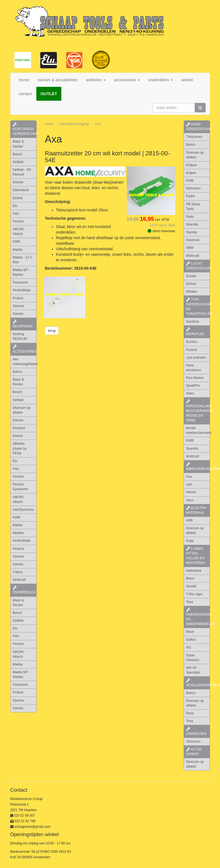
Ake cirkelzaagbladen (25, 362)
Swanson (193, 240)
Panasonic (21, 282)
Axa (98, 124)
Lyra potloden (196, 358)
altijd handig (194, 752)
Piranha (18, 549)
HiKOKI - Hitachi (19, 231)
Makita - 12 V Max (23, 260)
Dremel (18, 182)
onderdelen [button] (160, 80)
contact (26, 94)
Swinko (18, 314)
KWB (17, 242)
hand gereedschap (198, 127)
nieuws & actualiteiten (58, 80)
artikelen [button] (96, 80)
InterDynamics (23, 510)
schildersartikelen (198, 683)
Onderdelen (24, 590)
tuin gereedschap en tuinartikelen (198, 306)
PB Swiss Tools (193, 207)
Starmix (18, 306)
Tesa (190, 602)
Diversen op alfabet (22, 410)
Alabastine (194, 571)
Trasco (18, 572)
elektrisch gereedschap (25, 129)
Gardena (193, 322)
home (24, 80)
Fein (16, 214)
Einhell (18, 198)
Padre (191, 196)
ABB (189, 520)
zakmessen (196, 731)
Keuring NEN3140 (20, 336)
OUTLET (49, 94)
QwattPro (193, 386)
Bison (190, 578)
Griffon (191, 640)
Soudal (191, 586)
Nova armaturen (194, 368)
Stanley (192, 232)
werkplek (195, 332)
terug (52, 331)
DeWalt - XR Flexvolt (22, 172)
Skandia (192, 224)
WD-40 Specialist (193, 670)
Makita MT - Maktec (22, 272)
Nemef (191, 492)
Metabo (18, 533)
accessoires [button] (127, 80)
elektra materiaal (196, 510)
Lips (189, 484)
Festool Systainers (21, 487)
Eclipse (192, 165)
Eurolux (192, 342)
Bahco (17, 372)
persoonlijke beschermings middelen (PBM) (198, 411)
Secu (190, 500)
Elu (15, 206)
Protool (18, 298)
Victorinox (193, 742)
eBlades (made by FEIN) (20, 448)
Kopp (190, 541)
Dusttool (19, 428)
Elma (190, 713)
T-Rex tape (194, 594)
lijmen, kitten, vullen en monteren (196, 556)
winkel (187, 80)
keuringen (23, 324)
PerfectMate (22, 290)
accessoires (25, 349)
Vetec (190, 393)
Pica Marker (195, 378)
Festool (18, 221)
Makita (18, 250)
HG (189, 647)
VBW (190, 248)
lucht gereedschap (198, 266)
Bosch (17, 154)
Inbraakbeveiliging (74, 124)
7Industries (194, 137)
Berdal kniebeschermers (198, 430)
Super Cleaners (193, 658)
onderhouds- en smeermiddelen (198, 617)
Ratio (190, 217)
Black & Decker (18, 144)
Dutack (18, 436)
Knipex (191, 173)
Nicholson (194, 188)
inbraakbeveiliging (198, 467)
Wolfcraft (19, 580)
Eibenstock (21, 190)
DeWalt (18, 162)
